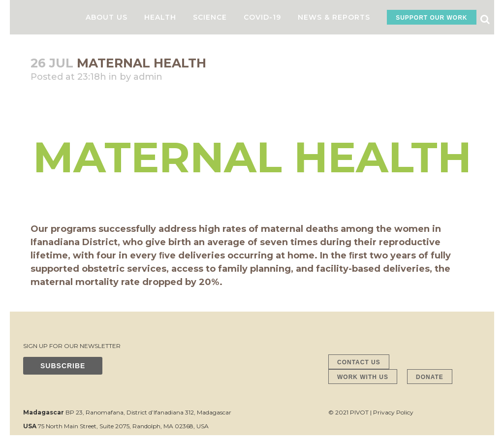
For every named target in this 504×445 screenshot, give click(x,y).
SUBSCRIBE (63, 366)
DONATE (430, 377)
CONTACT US (359, 362)
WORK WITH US (363, 377)
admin (148, 77)
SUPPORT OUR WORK (431, 18)
